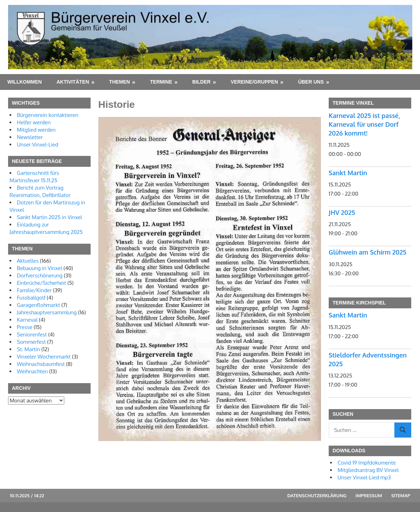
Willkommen (25, 82)
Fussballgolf (31, 298)
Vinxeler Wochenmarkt (44, 357)
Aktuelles (28, 261)
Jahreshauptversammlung (47, 312)
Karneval (27, 320)
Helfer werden (34, 122)
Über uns (311, 82)
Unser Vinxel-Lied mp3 (364, 477)
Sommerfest (31, 342)
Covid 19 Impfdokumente (367, 463)
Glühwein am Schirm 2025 (367, 252)
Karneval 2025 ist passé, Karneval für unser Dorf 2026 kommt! (365, 124)
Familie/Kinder (34, 290)
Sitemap (401, 495)
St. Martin (28, 349)
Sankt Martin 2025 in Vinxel (50, 217)
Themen (120, 82)
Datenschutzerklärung (317, 495)
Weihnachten (32, 371)
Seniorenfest (32, 334)
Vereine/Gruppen (254, 82)
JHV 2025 (342, 212)
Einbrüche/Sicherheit (41, 283)
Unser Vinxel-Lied (38, 145)
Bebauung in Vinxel (40, 268)
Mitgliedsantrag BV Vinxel (368, 470)
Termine (161, 82)
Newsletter (30, 137)
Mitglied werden (36, 130)
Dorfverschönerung (40, 275)
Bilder (202, 82)
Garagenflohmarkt (38, 305)
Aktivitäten (73, 82)
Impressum (369, 495)
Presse (25, 327)
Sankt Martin (348, 173)
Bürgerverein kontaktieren (48, 115)
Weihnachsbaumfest (41, 364)
